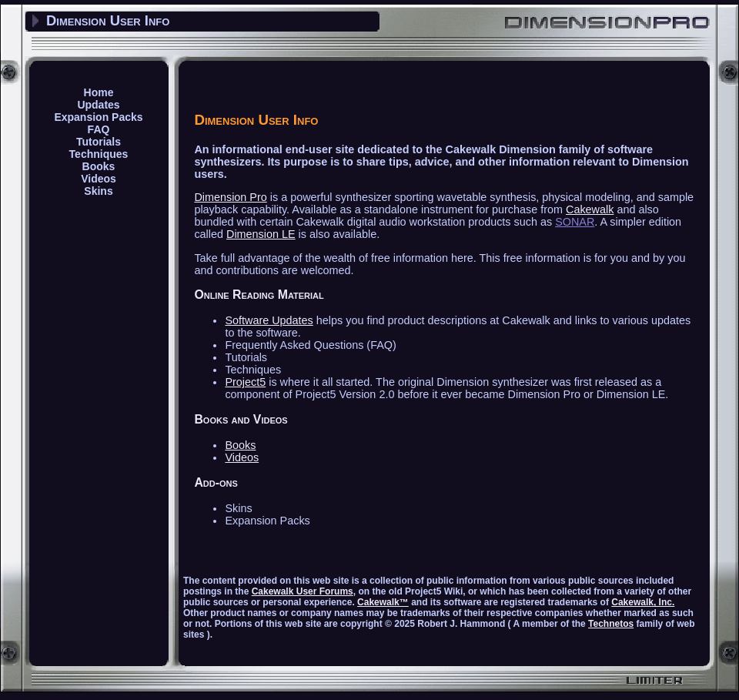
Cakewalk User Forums (303, 591)
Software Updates (269, 320)
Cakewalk (590, 209)
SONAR (575, 222)
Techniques (99, 154)
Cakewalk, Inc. (643, 602)
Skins (98, 191)
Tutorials (99, 142)
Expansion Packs (98, 117)
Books (99, 166)
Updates (98, 105)
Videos (99, 179)
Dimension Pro (230, 197)
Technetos (611, 624)
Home (99, 92)
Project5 (245, 382)
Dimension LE (261, 234)
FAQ (99, 129)
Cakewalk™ (383, 602)
